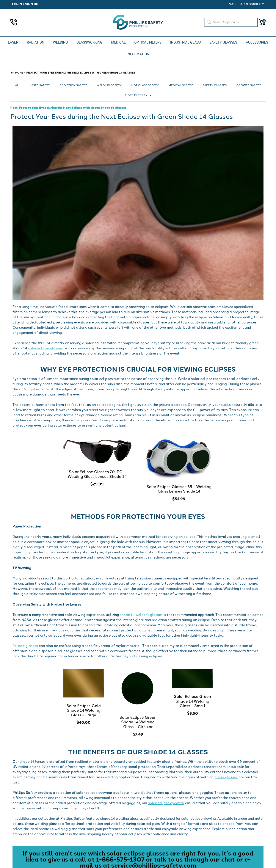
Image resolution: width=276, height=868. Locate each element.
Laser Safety (40, 85)
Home (19, 73)
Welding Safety (109, 85)
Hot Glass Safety (145, 85)
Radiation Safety (73, 85)
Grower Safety (249, 85)
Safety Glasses (215, 85)
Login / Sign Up (25, 4)
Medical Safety (181, 85)
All (18, 85)
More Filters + (138, 95)
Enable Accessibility (245, 4)
